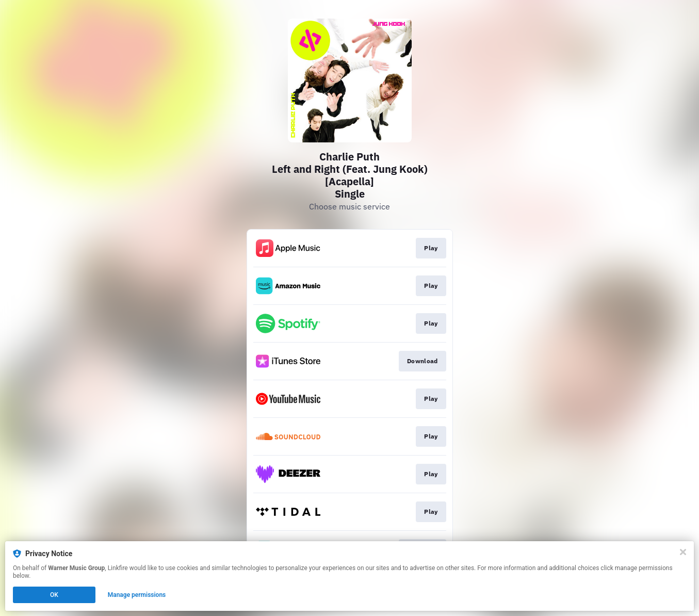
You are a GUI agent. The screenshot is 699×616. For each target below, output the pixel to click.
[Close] (683, 552)
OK (54, 595)
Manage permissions (137, 595)
